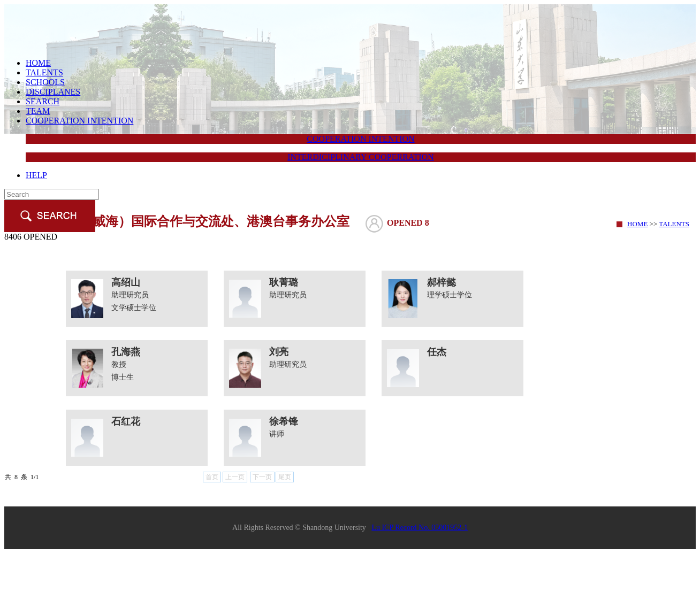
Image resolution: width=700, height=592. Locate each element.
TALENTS (44, 72)
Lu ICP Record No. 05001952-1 (420, 528)
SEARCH (43, 101)
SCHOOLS (45, 82)
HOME (38, 63)
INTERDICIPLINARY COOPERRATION (361, 157)
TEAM (38, 111)
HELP (36, 175)
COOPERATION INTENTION (79, 121)
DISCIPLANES (53, 92)
